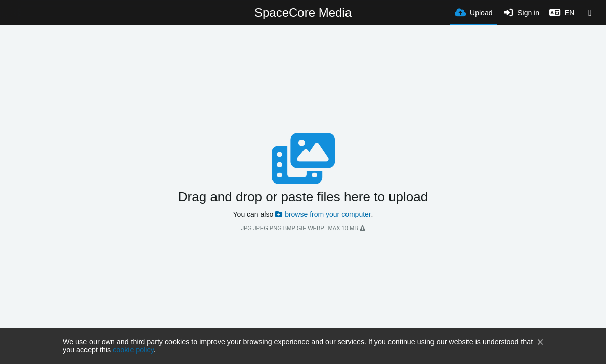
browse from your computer (323, 214)
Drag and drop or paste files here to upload (303, 197)
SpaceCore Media (303, 12)
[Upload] (473, 12)
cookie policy (133, 350)
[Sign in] (521, 13)
